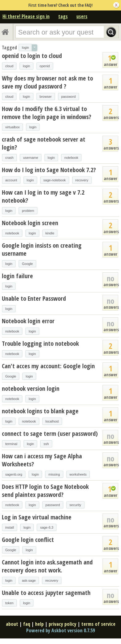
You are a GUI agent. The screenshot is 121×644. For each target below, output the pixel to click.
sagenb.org (14, 474)
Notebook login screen (30, 223)
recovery (82, 180)
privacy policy (63, 624)
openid (45, 66)
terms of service (98, 624)
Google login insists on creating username (42, 249)
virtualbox (12, 127)
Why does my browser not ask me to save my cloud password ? (47, 82)
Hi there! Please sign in (26, 16)
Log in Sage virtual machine (37, 517)
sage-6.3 (47, 527)
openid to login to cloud (32, 56)
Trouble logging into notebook (40, 343)
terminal (11, 444)
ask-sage (29, 580)
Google (27, 264)
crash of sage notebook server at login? (44, 143)
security (75, 505)
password (69, 97)
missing (54, 474)
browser (46, 97)
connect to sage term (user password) (50, 433)
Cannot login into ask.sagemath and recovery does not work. (47, 566)
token (9, 603)
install (10, 527)
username (31, 158)
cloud (9, 66)
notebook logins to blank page (40, 411)
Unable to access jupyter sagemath (46, 593)
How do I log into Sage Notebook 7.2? (49, 170)
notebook (71, 158)
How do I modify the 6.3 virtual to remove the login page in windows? (46, 113)
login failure (17, 276)
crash (9, 158)
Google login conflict (28, 540)
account (11, 180)
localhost (52, 421)
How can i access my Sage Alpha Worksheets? (42, 460)
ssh (46, 444)
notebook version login (31, 388)
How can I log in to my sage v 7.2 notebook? (43, 196)
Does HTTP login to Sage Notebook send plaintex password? (45, 491)
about (12, 624)
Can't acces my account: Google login (48, 366)
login (26, 66)
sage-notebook (55, 180)
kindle (50, 233)
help (39, 624)
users (82, 16)
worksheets (78, 474)
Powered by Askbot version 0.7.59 (60, 630)
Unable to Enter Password (34, 298)
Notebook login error (28, 321)
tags (63, 16)
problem (28, 211)
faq (27, 624)
